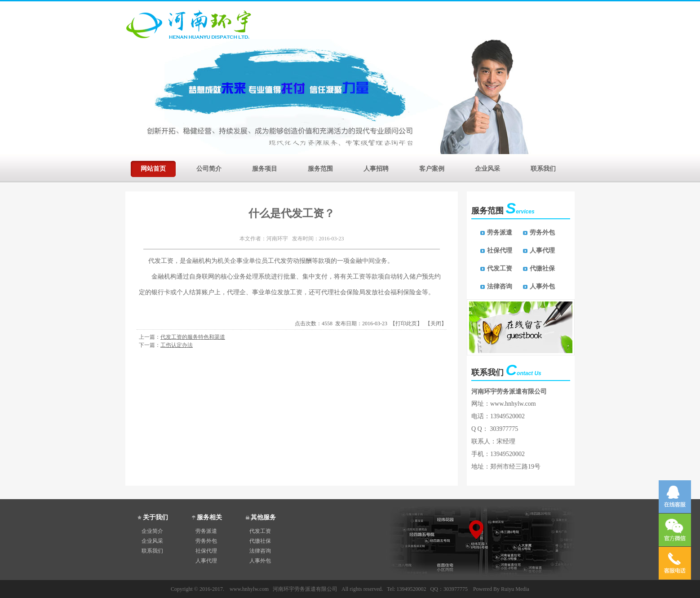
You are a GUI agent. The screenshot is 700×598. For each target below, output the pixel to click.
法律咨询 (500, 286)
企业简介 (152, 531)
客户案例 (432, 168)
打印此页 (406, 323)
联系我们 (543, 168)
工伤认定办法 (177, 345)
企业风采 (487, 168)
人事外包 (542, 286)
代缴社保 (542, 268)
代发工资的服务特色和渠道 (193, 337)
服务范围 (320, 168)
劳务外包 (542, 233)
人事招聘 (376, 168)
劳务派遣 (500, 233)
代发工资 (500, 268)
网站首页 (153, 168)
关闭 (436, 323)
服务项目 (265, 168)
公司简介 (209, 168)
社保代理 (500, 250)
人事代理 (542, 250)
